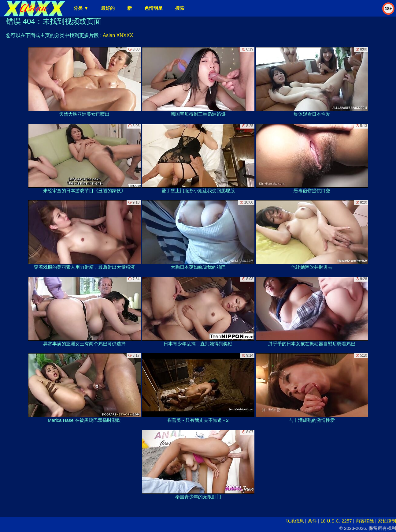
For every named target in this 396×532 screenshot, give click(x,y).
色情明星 (154, 8)
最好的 (108, 8)
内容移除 (365, 521)
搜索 (180, 8)
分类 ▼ (81, 8)
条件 (312, 521)
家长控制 (387, 521)
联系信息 (295, 521)
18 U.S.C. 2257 (336, 521)
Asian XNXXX (118, 35)
